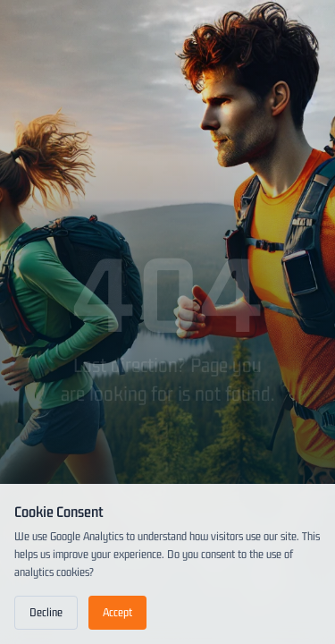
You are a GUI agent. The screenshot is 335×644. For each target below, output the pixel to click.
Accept (117, 612)
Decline (46, 612)
